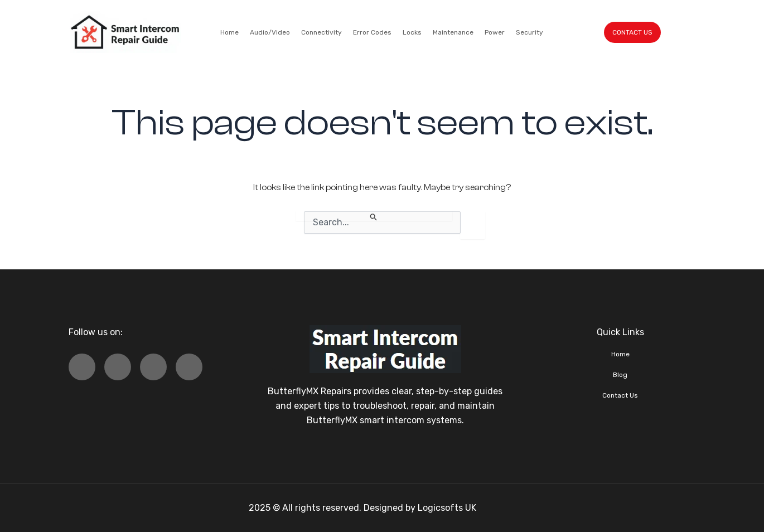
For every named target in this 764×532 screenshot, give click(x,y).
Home (229, 32)
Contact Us (620, 395)
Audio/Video (270, 32)
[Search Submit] (374, 216)
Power (495, 32)
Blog (620, 375)
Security (530, 32)
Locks (412, 32)
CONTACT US (632, 32)
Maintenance (453, 32)
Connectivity (321, 32)
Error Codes (372, 32)
